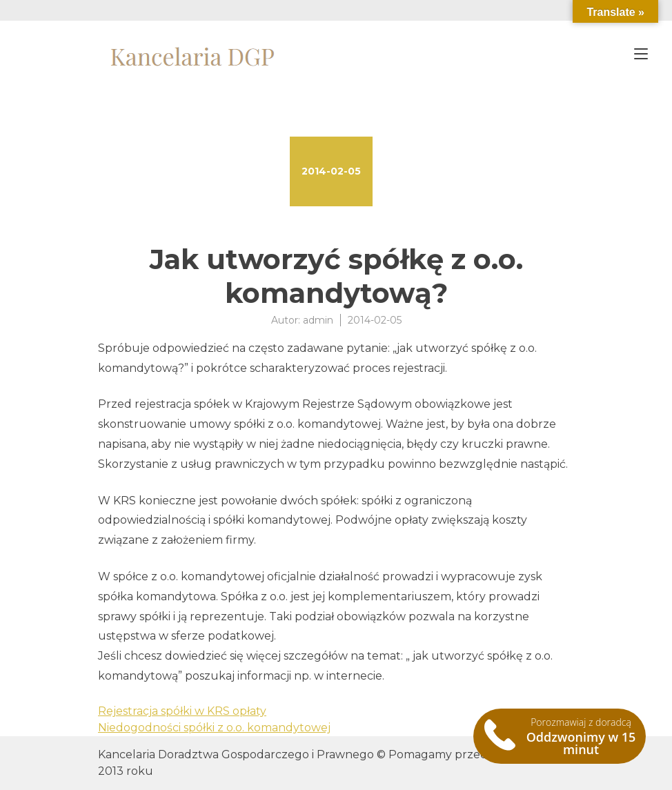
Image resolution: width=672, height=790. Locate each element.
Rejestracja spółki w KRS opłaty (182, 711)
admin (318, 320)
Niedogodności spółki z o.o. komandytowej (214, 728)
